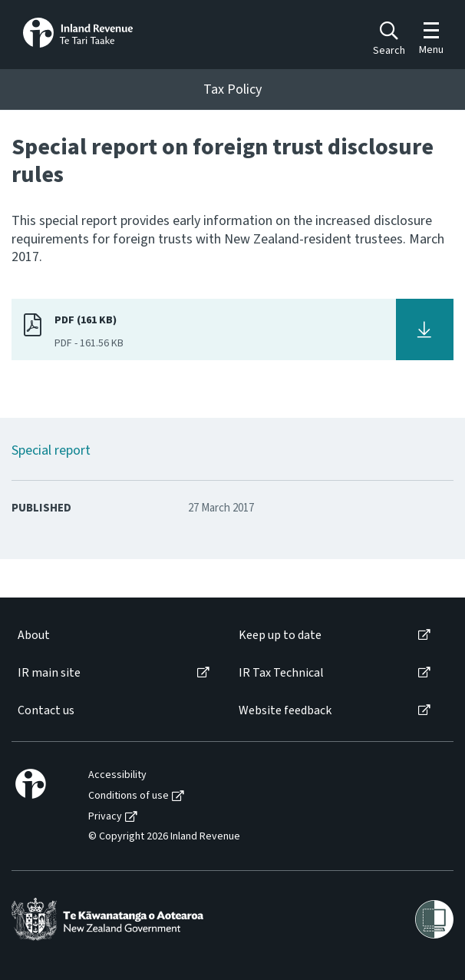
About (34, 636)
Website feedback (285, 711)
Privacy (105, 817)
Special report (51, 450)
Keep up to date (280, 636)
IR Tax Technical (281, 673)
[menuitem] (112, 636)
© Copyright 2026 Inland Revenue (164, 837)
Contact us (46, 711)
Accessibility (117, 775)
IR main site (49, 673)
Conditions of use (129, 796)
